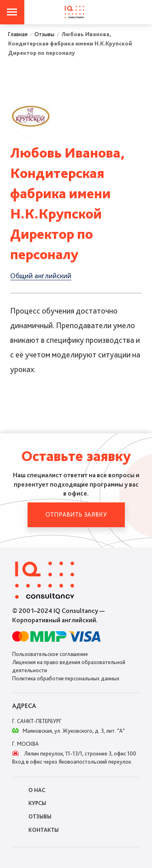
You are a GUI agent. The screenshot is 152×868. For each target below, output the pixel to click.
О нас (37, 790)
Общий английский (41, 276)
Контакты (44, 830)
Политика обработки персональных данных (66, 678)
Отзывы (40, 816)
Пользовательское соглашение (50, 654)
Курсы (37, 803)
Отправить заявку (76, 514)
